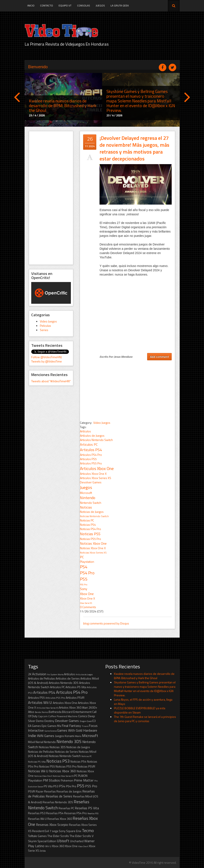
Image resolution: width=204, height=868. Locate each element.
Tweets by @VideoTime (47, 361)
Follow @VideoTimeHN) (47, 357)
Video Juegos (48, 321)
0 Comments (88, 607)
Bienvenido (38, 67)
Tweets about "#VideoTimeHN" (51, 381)
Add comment (159, 357)
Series (44, 330)
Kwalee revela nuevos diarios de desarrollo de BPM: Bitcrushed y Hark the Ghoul (144, 676)
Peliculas (45, 326)
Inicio (31, 5)
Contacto (47, 5)
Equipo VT (65, 5)
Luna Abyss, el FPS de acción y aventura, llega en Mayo (143, 702)
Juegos (100, 5)
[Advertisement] (51, 198)
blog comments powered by (106, 623)
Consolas (84, 5)
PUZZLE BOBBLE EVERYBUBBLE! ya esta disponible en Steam (140, 710)
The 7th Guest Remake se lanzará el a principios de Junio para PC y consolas (145, 719)
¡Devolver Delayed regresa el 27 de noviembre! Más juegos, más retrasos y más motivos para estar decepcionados (134, 148)
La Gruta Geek (120, 5)
